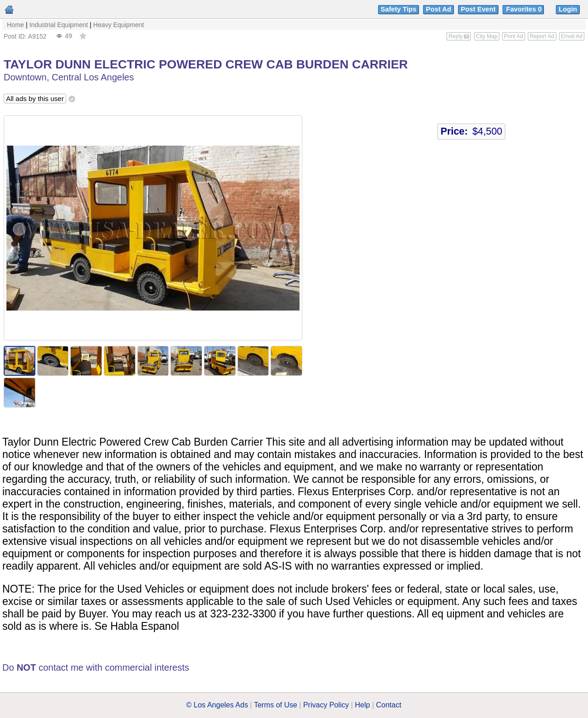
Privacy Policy (326, 705)
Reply (459, 36)
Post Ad (438, 9)
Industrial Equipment (59, 25)
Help (363, 705)
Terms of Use (276, 705)
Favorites (525, 9)
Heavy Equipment (119, 25)
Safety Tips (399, 9)
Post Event (478, 9)
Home (15, 25)
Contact (389, 705)
